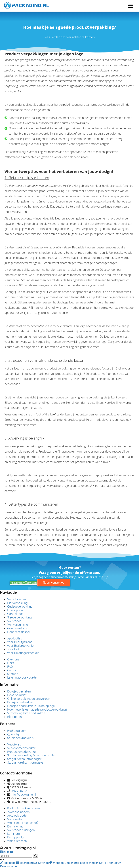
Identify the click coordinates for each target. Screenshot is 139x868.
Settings (42, 863)
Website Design (62, 863)
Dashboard (25, 863)
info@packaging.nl (23, 795)
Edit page (8, 863)
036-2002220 (20, 791)
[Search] (35, 856)
